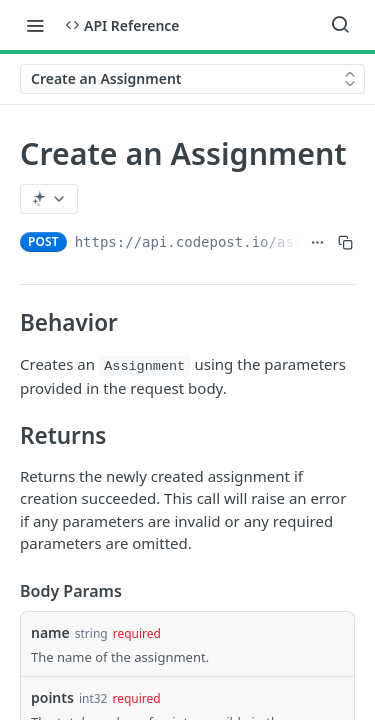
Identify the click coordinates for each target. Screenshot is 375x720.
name (50, 632)
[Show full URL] (317, 242)
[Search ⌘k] (340, 25)
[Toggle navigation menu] (35, 25)
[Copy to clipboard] (345, 242)
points (52, 697)
